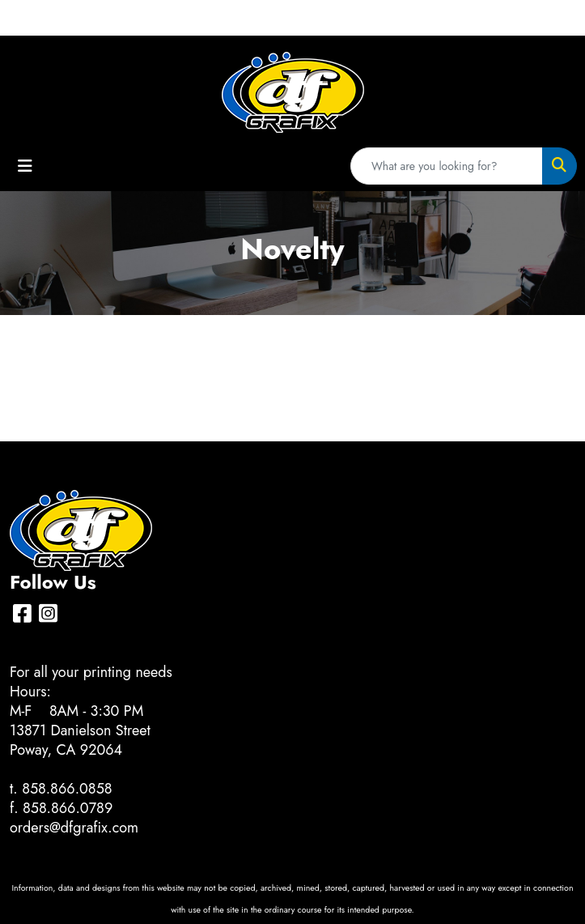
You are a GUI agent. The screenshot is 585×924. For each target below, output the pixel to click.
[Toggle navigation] (25, 166)
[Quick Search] (447, 166)
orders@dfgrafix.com (74, 828)
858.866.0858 (67, 789)
